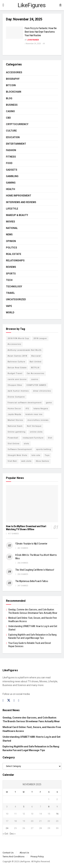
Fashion (11, 150)
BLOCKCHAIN (14, 92)
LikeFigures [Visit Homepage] (32, 5)
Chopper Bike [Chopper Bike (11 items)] (15, 385)
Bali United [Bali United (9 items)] (35, 362)
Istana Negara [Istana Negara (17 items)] (41, 409)
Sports (11, 274)
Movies (10, 222)
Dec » (13, 834)
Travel (10, 293)
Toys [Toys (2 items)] (47, 455)
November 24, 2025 (33, 44)
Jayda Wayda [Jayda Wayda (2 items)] (14, 414)
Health (10, 189)
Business (12, 105)
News (9, 235)
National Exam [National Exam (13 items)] (15, 426)
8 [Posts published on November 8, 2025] (49, 807)
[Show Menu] (3, 5)
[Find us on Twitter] (9, 700)
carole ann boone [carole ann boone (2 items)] (17, 379)
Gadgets (12, 170)
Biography (13, 79)
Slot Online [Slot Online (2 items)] (14, 444)
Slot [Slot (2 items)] (50, 438)
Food (9, 163)
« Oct (5, 834)
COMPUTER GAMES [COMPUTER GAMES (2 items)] (36, 385)
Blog (9, 98)
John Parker (33, 40)
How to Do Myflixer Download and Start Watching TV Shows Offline (26, 528)
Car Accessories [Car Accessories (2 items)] (35, 373)
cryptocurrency (17, 124)
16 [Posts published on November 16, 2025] (57, 814)
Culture (11, 131)
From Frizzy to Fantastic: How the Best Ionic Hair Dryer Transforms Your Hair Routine (41, 32)
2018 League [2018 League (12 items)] (40, 338)
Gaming (11, 183)
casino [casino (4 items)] (35, 379)
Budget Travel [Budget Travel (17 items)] (15, 373)
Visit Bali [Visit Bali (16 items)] (12, 461)
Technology (14, 287)
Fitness (11, 157)
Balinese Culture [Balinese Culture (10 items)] (16, 362)
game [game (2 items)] (49, 403)
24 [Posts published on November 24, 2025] (7, 828)
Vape (9, 306)
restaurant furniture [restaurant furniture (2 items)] (33, 438)
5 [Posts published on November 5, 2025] (24, 807)
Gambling (12, 176)
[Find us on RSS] (19, 701)
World (10, 313)
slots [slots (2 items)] (26, 444)
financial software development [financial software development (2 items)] (25, 403)
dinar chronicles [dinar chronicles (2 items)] (42, 391)
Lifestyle (12, 209)
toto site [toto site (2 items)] (36, 455)
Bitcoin (11, 85)
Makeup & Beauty (17, 215)
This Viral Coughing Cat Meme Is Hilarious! (35, 570)
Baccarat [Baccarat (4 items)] (36, 356)
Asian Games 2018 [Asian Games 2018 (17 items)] (17, 356)
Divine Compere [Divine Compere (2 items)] (16, 397)
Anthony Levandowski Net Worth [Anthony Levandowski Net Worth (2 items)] (25, 350)
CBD (8, 118)
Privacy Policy (37, 857)
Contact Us (8, 853)
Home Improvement (19, 196)
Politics (12, 248)
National (12, 228)
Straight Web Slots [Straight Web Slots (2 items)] (17, 455)
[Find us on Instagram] (14, 701)
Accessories (14, 72)
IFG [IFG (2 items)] (27, 409)
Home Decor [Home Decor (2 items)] (14, 409)
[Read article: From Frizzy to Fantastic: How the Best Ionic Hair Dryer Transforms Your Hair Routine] (15, 33)
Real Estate (14, 254)
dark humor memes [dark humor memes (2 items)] (18, 391)
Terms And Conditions (13, 857)
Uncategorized (16, 299)
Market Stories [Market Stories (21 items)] (15, 420)
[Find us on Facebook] (3, 701)
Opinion (11, 241)
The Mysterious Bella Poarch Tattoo (32, 581)
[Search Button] (60, 5)
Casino (10, 111)
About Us (24, 853)
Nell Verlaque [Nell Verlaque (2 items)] (34, 426)
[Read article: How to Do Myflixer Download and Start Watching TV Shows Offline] (32, 504)
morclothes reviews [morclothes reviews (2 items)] (38, 420)
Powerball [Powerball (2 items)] (13, 438)
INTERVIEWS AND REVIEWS (21, 202)
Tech (9, 280)
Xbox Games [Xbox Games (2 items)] (42, 461)
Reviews (11, 267)
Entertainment (16, 144)
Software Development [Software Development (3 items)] (20, 449)
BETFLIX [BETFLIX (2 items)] (35, 368)
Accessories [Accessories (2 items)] (14, 344)
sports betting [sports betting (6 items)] (44, 449)
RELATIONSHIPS (15, 261)
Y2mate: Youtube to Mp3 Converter (31, 544)
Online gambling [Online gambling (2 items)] (17, 432)
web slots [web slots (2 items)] (26, 461)
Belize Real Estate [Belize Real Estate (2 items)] (17, 368)
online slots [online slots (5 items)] (36, 432)
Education (13, 137)
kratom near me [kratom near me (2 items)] (34, 414)
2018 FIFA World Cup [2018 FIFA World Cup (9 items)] (18, 338)
